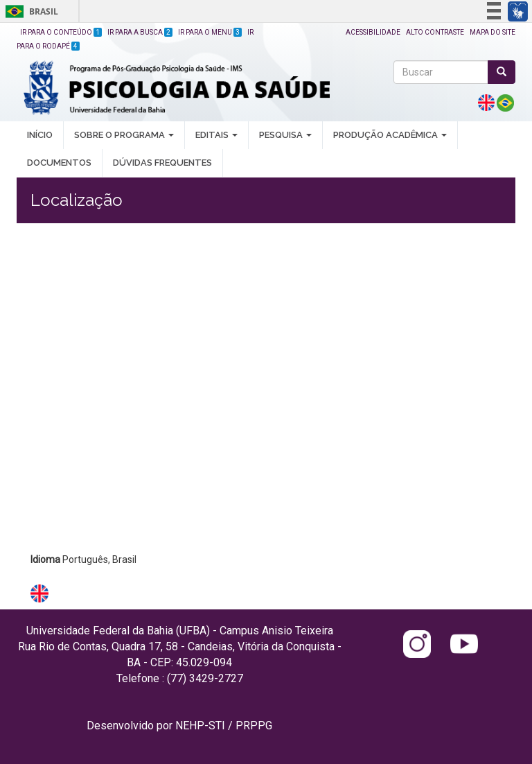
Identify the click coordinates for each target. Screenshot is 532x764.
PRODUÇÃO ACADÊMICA (390, 135)
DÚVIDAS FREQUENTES (162, 163)
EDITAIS (216, 135)
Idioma (45, 559)
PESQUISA (285, 135)
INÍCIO (40, 135)
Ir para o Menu (210, 32)
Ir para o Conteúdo (61, 32)
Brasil (29, 11)
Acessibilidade (373, 32)
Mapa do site (493, 32)
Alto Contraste (435, 32)
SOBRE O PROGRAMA (124, 135)
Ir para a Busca (140, 32)
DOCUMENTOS (59, 163)
